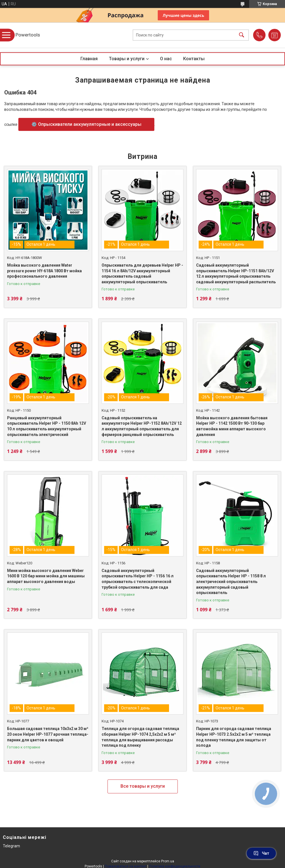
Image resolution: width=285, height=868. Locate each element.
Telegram (11, 846)
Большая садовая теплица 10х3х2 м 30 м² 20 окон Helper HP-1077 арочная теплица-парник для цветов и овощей (48, 734)
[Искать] (242, 35)
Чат (261, 853)
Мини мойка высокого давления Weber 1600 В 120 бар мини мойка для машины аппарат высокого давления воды (46, 576)
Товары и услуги (127, 59)
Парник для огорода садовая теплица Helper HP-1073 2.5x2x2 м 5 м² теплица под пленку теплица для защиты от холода (234, 737)
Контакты (194, 59)
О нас (166, 59)
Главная (89, 59)
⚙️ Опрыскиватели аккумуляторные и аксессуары (86, 124)
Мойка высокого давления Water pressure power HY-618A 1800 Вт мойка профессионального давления (44, 271)
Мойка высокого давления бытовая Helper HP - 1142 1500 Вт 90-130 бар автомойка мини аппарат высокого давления (232, 426)
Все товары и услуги (143, 786)
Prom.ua (168, 861)
